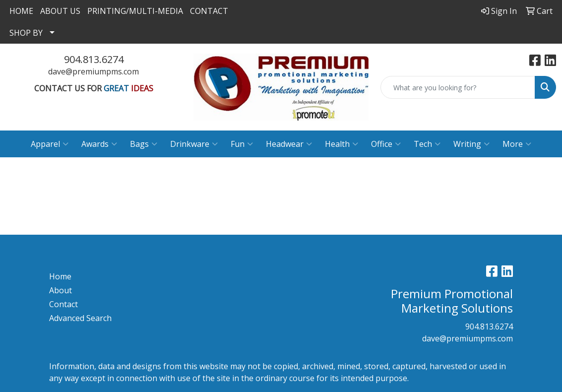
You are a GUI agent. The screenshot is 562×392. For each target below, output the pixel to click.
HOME (21, 11)
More (517, 144)
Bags (144, 144)
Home (60, 276)
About (61, 290)
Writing (471, 144)
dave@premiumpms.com (94, 71)
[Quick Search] (458, 87)
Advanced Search (80, 318)
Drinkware (194, 144)
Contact (63, 304)
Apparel (50, 144)
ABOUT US (60, 11)
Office (386, 144)
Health (342, 144)
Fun (242, 144)
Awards (99, 144)
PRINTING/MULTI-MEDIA (135, 11)
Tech (427, 144)
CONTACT (209, 11)
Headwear (289, 144)
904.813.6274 (94, 59)
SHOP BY (26, 33)
